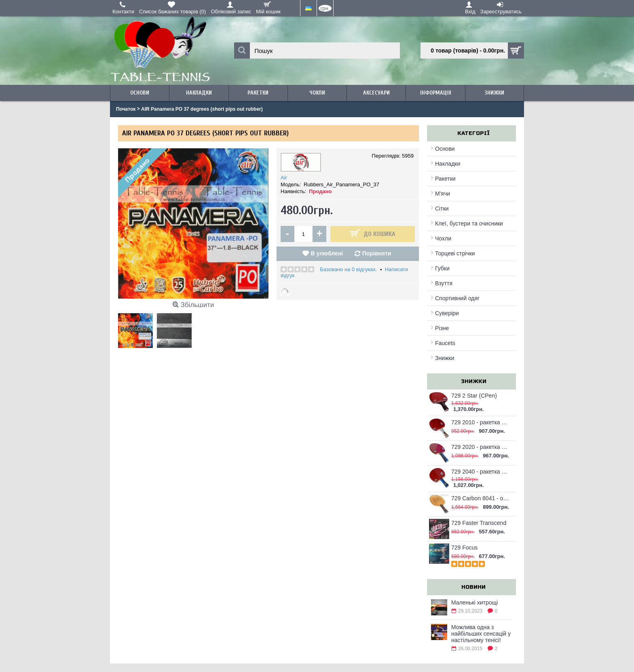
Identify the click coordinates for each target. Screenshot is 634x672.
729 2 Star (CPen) (474, 396)
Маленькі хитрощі (474, 602)
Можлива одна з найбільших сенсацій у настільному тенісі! (481, 634)
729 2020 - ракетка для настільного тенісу (481, 447)
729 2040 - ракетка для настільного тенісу (481, 472)
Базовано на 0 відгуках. (348, 269)
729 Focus (464, 548)
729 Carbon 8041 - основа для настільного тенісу (481, 498)
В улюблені (327, 253)
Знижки (445, 358)
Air (284, 178)
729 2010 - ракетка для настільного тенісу (481, 422)
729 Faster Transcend (479, 523)
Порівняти (377, 253)
